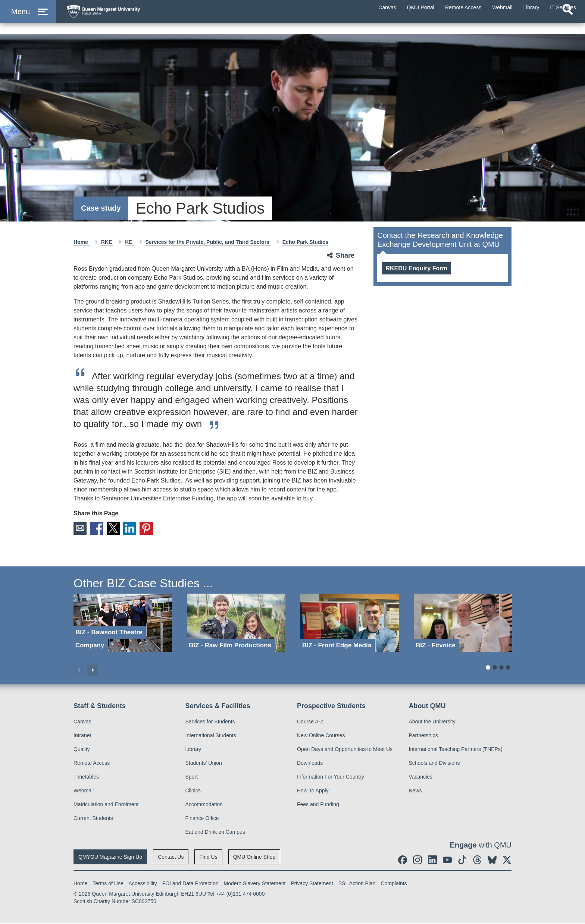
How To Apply (313, 792)
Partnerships (424, 736)
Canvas (82, 723)
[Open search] (567, 25)
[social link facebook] (403, 861)
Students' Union (204, 764)
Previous (79, 671)
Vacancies (421, 778)
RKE (107, 242)
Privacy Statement (312, 884)
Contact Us (171, 858)
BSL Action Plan (357, 884)
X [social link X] (118, 529)
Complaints (394, 884)
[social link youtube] (447, 861)
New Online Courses (321, 736)
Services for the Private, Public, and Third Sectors (208, 242)
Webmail (84, 792)
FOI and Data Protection (190, 884)
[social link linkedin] (432, 861)
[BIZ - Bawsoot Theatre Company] (123, 624)
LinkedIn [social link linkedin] (137, 529)
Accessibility (143, 884)
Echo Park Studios (306, 242)
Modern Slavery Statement (255, 884)
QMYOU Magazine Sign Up (110, 858)
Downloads (310, 764)
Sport (192, 778)
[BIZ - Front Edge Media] (350, 624)
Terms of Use (108, 884)
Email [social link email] (81, 529)
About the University (432, 723)
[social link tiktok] (462, 861)
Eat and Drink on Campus (215, 833)
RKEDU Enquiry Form (416, 268)
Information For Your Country (331, 778)
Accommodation (204, 805)
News (415, 792)
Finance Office (202, 819)
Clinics (193, 792)
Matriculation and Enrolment (106, 805)
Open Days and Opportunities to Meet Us (345, 750)
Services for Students (210, 723)
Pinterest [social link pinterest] (155, 529)
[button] (28, 19)
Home (82, 242)
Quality (82, 750)
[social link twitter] (507, 861)
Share (345, 255)
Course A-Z (310, 723)
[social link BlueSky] (492, 861)
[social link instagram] (417, 861)
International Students (211, 736)
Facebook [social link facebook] (99, 529)
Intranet (82, 736)
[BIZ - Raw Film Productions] (236, 624)
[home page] (135, 17)
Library (193, 750)
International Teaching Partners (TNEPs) (456, 750)
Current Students (93, 819)
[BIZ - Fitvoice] (463, 624)
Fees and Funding (318, 805)
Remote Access (92, 764)
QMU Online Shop (254, 858)
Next (93, 671)
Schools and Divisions (434, 764)
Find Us (208, 858)
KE (129, 242)
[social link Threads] (477, 861)
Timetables (86, 778)
